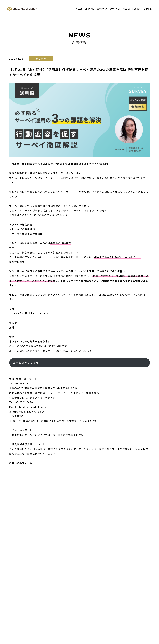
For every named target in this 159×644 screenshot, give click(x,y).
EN (146, 9)
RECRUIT (137, 9)
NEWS (79, 9)
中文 (150, 9)
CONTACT (115, 9)
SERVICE (89, 9)
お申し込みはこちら (26, 363)
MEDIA (126, 9)
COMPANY (102, 9)
